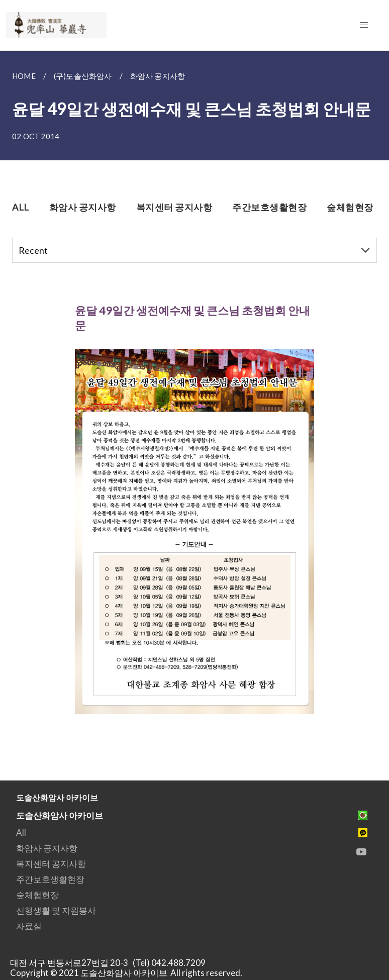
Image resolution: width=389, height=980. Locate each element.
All (21, 832)
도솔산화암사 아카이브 (60, 815)
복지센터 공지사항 (51, 864)
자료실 (29, 926)
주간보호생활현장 (50, 879)
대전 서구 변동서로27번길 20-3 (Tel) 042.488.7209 (111, 963)
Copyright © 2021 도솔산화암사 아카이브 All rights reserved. (126, 973)
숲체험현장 (37, 895)
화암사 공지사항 (47, 848)
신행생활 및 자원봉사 (56, 910)
